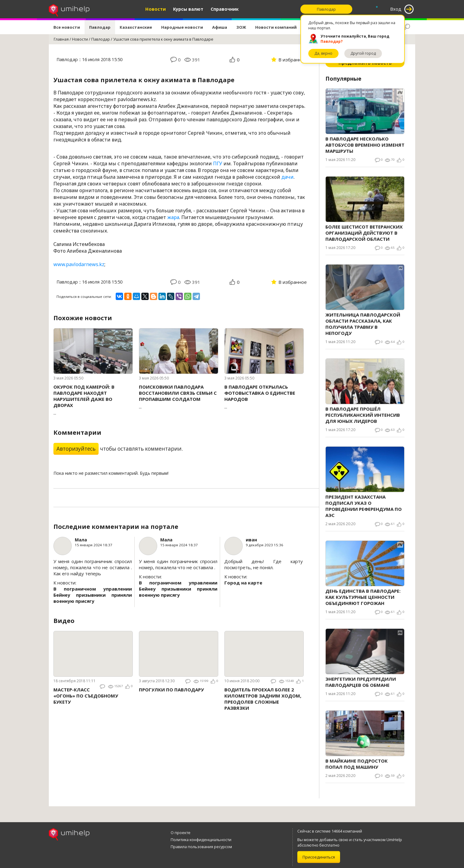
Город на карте (243, 583)
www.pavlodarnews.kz (79, 264)
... (93, 400)
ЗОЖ (241, 27)
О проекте (181, 833)
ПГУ (218, 163)
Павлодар (100, 27)
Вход (396, 9)
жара (173, 217)
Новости (156, 9)
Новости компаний (276, 27)
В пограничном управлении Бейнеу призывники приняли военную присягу (93, 595)
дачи (288, 177)
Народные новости (182, 27)
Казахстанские (136, 27)
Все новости (67, 27)
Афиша (220, 27)
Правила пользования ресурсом (201, 847)
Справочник (225, 9)
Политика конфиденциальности (201, 840)
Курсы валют (188, 9)
